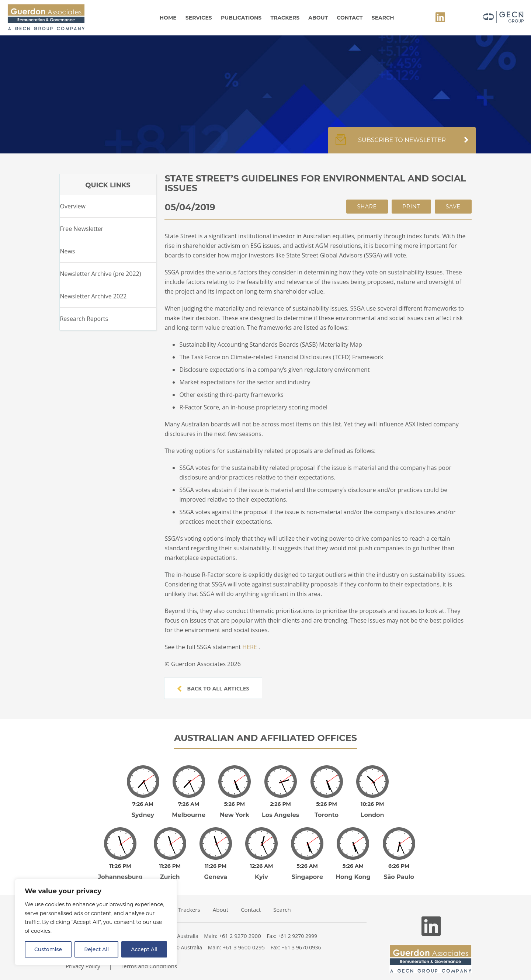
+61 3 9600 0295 (244, 937)
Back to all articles (213, 688)
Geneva (216, 867)
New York (235, 810)
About (318, 18)
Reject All (96, 949)
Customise (48, 949)
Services (199, 18)
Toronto (327, 810)
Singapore (307, 867)
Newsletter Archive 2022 (93, 296)
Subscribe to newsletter (402, 144)
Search (383, 18)
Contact (350, 18)
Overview (72, 206)
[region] (96, 922)
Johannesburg (120, 867)
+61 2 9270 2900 (240, 925)
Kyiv (261, 867)
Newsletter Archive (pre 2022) (100, 274)
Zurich (170, 867)
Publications (241, 18)
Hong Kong (353, 867)
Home (168, 18)
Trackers (285, 18)
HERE (249, 647)
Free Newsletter (81, 229)
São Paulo (399, 867)
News (67, 251)
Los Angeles (280, 810)
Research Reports (84, 319)
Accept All (144, 949)
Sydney (143, 810)
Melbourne (189, 810)
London (372, 810)
